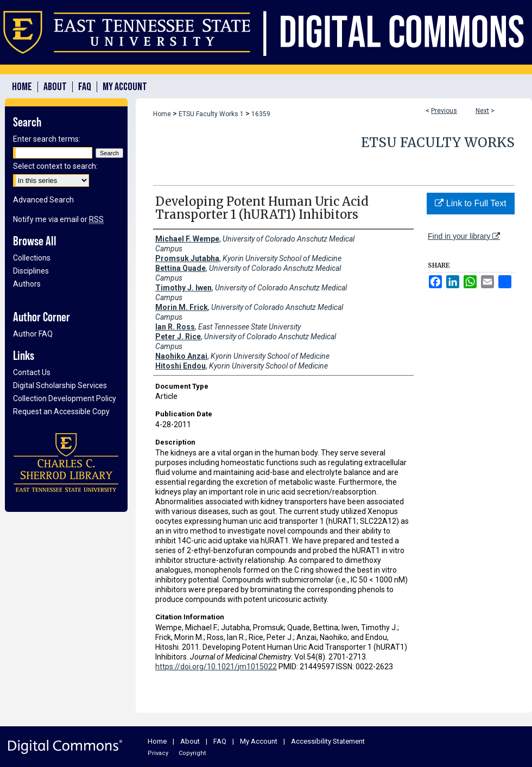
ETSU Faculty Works (438, 142)
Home (162, 114)
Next (482, 111)
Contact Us (32, 372)
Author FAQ (33, 334)
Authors (27, 284)
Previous (444, 111)
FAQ (220, 741)
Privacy (158, 753)
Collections (32, 258)
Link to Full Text (470, 203)
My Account (259, 741)
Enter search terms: (47, 139)
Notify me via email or (58, 219)
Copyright (192, 753)
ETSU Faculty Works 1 (211, 114)
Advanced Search (43, 200)
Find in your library (464, 236)
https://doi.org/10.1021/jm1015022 (216, 667)
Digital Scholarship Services (60, 385)
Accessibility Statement (328, 741)
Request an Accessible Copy (61, 411)
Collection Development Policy (65, 398)
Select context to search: (55, 166)
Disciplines (31, 271)
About (190, 741)
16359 (261, 114)
